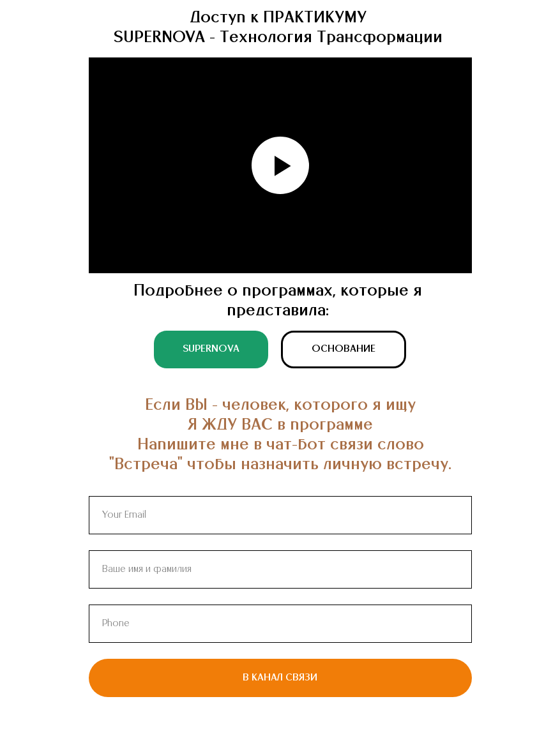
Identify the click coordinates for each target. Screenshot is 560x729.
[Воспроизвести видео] (280, 165)
